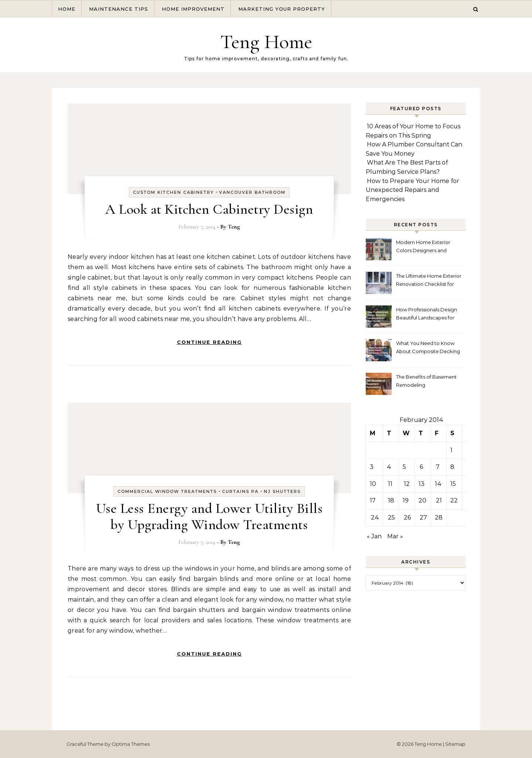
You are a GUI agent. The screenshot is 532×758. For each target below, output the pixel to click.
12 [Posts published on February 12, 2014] (407, 484)
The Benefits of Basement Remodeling (426, 381)
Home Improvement (193, 9)
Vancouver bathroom (252, 192)
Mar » (395, 536)
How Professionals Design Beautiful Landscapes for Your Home (427, 314)
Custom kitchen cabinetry (173, 192)
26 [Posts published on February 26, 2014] (407, 517)
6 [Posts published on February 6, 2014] (421, 467)
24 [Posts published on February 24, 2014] (375, 517)
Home (67, 9)
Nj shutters (282, 491)
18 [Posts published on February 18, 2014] (391, 500)
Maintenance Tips (119, 9)
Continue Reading (209, 342)
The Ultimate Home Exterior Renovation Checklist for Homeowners (429, 281)
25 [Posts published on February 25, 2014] (391, 517)
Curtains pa (240, 491)
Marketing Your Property (282, 9)
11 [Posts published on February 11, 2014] (390, 484)
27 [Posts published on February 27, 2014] (423, 517)
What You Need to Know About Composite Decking (428, 347)
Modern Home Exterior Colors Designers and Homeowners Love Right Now (425, 247)
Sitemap (455, 744)
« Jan (374, 536)
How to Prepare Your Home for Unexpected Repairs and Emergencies (412, 190)
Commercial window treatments (167, 491)
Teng (234, 227)
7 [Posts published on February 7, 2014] (438, 467)
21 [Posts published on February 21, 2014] (439, 500)
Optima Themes (131, 744)
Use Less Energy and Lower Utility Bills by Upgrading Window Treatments (209, 517)
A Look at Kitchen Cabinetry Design (209, 209)
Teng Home (266, 42)
